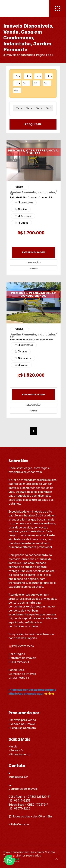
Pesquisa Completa (22, 728)
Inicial (13, 746)
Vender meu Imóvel (22, 724)
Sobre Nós (16, 750)
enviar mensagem (34, 252)
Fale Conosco (19, 824)
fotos (34, 268)
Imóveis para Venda (22, 720)
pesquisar (33, 124)
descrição (34, 263)
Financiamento (19, 754)
